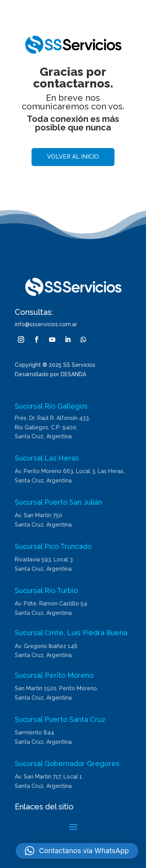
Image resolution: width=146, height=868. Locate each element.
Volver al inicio (73, 157)
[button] (77, 851)
